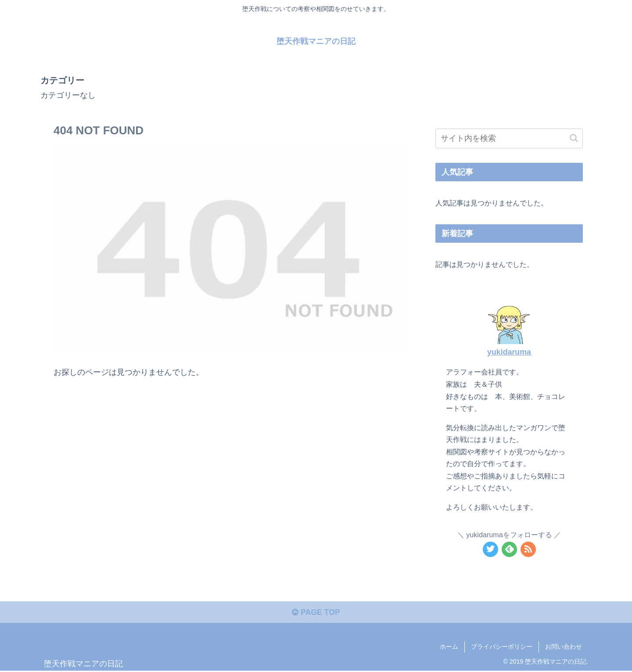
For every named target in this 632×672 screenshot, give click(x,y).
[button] (574, 138)
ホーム (449, 647)
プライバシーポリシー (502, 647)
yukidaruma (509, 352)
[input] (509, 138)
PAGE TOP (316, 613)
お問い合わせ (564, 647)
